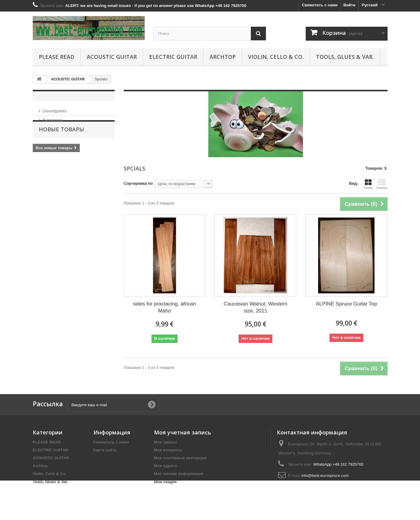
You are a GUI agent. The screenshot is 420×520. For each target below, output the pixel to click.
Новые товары (61, 140)
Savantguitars (55, 108)
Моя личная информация (179, 474)
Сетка (368, 184)
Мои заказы (165, 442)
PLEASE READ (57, 57)
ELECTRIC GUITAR (173, 57)
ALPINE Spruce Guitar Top (347, 304)
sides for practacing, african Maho (165, 307)
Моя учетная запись (183, 432)
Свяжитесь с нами (320, 5)
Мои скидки (165, 482)
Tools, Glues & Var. (345, 57)
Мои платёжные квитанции (180, 458)
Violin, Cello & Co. (276, 57)
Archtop (223, 57)
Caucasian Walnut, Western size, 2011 (256, 307)
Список (382, 184)
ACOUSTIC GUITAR (112, 57)
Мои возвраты (168, 450)
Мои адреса (165, 466)
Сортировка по (138, 183)
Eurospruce (53, 118)
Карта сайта (105, 450)
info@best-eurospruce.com (325, 476)
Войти (349, 5)
